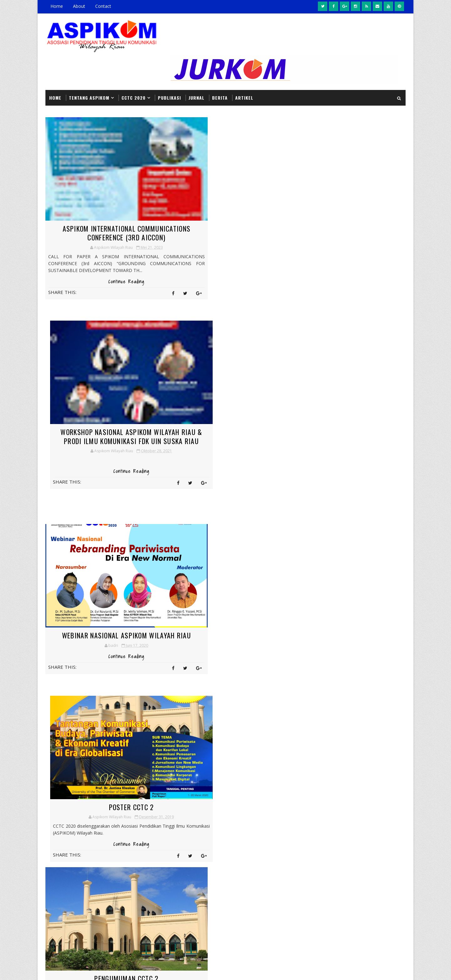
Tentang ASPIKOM (89, 62)
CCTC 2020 (134, 62)
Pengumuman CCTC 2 (105, 566)
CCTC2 (148, 814)
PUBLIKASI (169, 62)
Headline (180, 814)
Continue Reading (105, 261)
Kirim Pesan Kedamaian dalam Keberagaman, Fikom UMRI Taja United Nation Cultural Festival (269, 888)
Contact (103, 6)
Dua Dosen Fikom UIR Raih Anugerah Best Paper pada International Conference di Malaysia (231, 579)
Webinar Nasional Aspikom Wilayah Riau (105, 400)
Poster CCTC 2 (231, 395)
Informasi (153, 825)
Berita (181, 803)
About (79, 6)
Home (57, 6)
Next (177, 668)
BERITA (220, 62)
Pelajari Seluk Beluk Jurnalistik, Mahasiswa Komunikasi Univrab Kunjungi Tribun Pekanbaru (267, 852)
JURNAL (197, 62)
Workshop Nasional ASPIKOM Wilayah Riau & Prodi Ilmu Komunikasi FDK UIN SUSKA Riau (231, 201)
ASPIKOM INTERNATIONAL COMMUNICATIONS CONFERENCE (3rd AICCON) (105, 201)
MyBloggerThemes (109, 969)
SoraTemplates (77, 969)
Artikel (244, 62)
